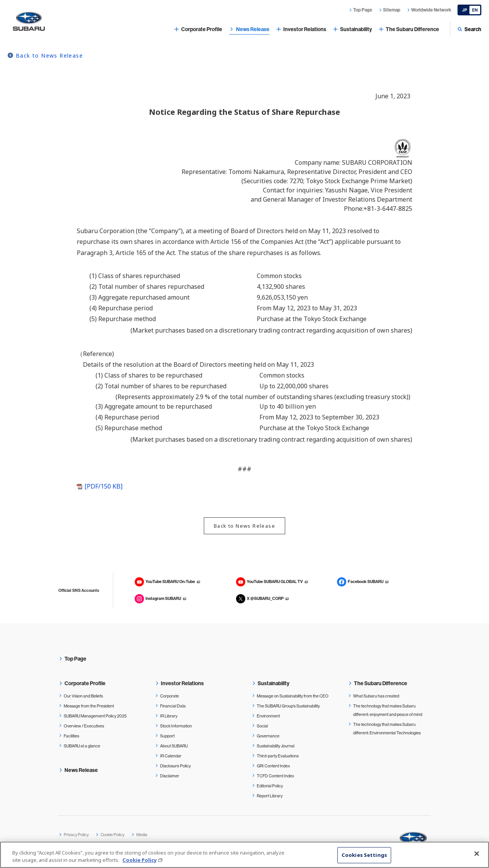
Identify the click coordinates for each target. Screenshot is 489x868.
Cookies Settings (364, 855)
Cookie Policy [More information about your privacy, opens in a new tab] (140, 860)
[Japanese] (469, 10)
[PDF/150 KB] (103, 486)
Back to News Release (49, 55)
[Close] (477, 854)
